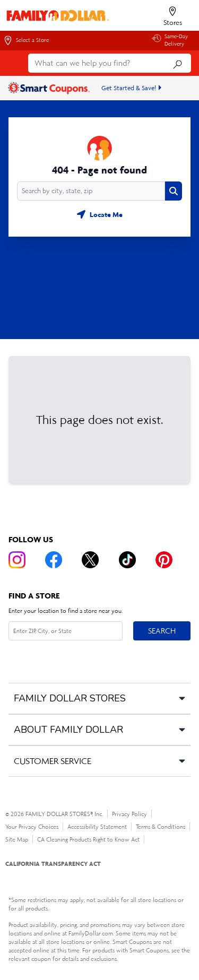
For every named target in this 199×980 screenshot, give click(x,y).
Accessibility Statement (97, 827)
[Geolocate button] (99, 214)
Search (162, 631)
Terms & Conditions (161, 827)
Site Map (17, 839)
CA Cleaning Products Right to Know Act (88, 839)
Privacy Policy (129, 814)
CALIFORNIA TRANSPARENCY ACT (53, 864)
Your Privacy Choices (32, 827)
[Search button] (174, 191)
